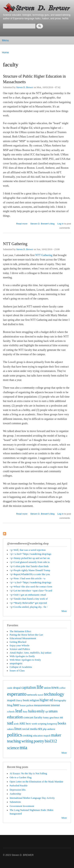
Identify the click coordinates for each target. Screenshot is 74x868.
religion (34, 700)
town (55, 688)
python (30, 705)
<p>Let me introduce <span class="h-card (31, 591)
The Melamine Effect (20, 631)
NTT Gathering (15, 244)
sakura (10, 729)
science (13, 748)
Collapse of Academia (21, 667)
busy (25, 712)
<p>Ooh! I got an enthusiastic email (28, 595)
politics (15, 735)
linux (18, 729)
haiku (32, 711)
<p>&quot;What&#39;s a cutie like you (30, 574)
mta (23, 748)
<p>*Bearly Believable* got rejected (28, 603)
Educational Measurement (23, 638)
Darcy (19, 700)
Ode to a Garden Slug (21, 777)
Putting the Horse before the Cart (26, 635)
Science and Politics (20, 649)
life (40, 687)
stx (40, 729)
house (23, 705)
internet (55, 705)
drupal (17, 688)
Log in (60, 224)
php (45, 729)
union (47, 688)
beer (16, 705)
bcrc (28, 723)
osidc (10, 688)
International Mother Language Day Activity (32, 798)
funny (46, 718)
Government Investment (22, 806)
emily (41, 711)
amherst (51, 729)
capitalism (29, 688)
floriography (60, 700)
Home (5, 52)
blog (10, 705)
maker (56, 735)
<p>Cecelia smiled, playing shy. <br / (29, 607)
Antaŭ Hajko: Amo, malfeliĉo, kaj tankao (30, 653)
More (64, 611)
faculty (38, 717)
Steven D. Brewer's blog (43, 224)
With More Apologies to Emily (25, 660)
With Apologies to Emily (22, 656)
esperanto (17, 694)
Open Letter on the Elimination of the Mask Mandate (37, 782)
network (32, 695)
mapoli (11, 700)
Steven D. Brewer (25, 87)
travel (41, 695)
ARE (22, 723)
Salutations (15, 802)
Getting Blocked (18, 642)
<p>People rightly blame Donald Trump (30, 570)
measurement (42, 705)
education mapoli (42, 736)
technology (54, 694)
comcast (28, 717)
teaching (14, 741)
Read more (22, 223)
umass (53, 711)
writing (27, 741)
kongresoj (52, 724)
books (62, 723)
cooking (28, 735)
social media (30, 729)
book (26, 700)
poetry (39, 741)
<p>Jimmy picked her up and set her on (30, 558)
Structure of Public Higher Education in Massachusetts (34, 79)
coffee (62, 688)
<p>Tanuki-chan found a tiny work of (29, 599)
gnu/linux (54, 718)
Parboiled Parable (19, 786)
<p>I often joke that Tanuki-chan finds (29, 566)
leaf (19, 711)
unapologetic (16, 663)
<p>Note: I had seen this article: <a (28, 578)
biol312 (51, 741)
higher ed (46, 700)
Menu (5, 40)
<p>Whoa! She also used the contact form (31, 587)
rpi (47, 712)
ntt (61, 717)
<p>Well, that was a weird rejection (28, 550)
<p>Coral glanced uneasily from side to (30, 562)
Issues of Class (17, 671)
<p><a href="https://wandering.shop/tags (30, 554)
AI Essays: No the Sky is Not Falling (28, 773)
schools (11, 712)
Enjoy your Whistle (20, 646)
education (15, 717)
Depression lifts (18, 790)
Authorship (15, 794)
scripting (42, 724)
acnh (16, 724)
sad (10, 723)
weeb (34, 724)
